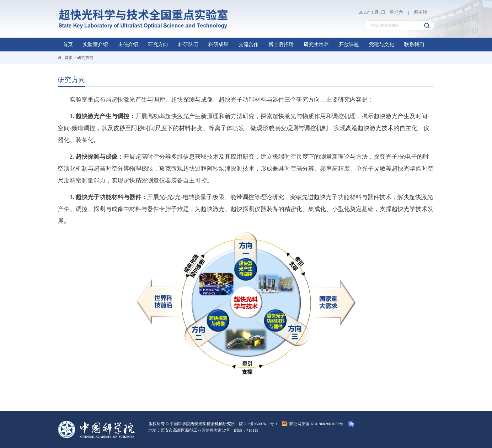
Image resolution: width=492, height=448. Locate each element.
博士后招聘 (281, 44)
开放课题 (349, 44)
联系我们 (414, 44)
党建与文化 (382, 44)
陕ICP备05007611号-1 (258, 424)
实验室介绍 (95, 44)
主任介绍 (128, 44)
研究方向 (158, 44)
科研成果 (218, 44)
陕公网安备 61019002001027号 (312, 424)
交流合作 (249, 44)
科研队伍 (188, 44)
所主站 (420, 12)
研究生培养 (316, 44)
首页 (68, 44)
